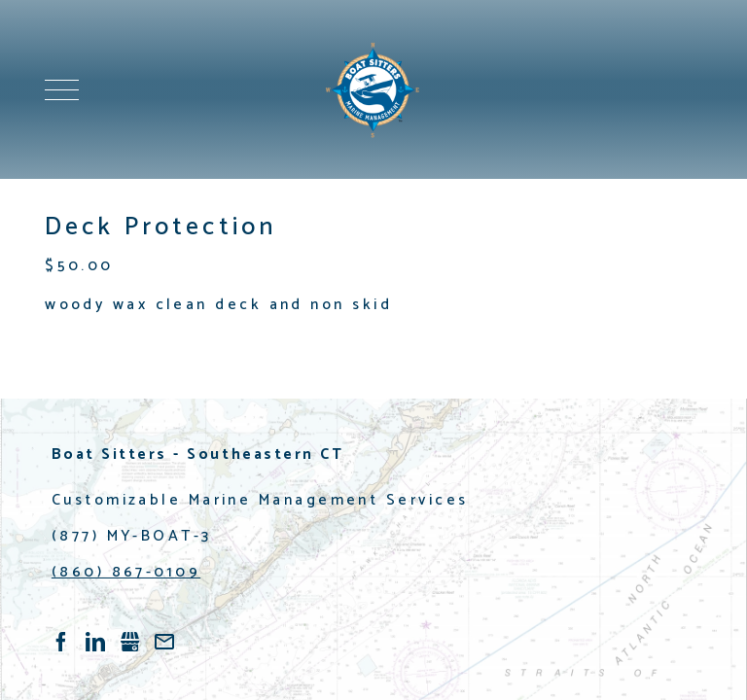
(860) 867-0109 (126, 572)
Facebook (61, 642)
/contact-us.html (164, 642)
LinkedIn (95, 642)
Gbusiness (130, 642)
